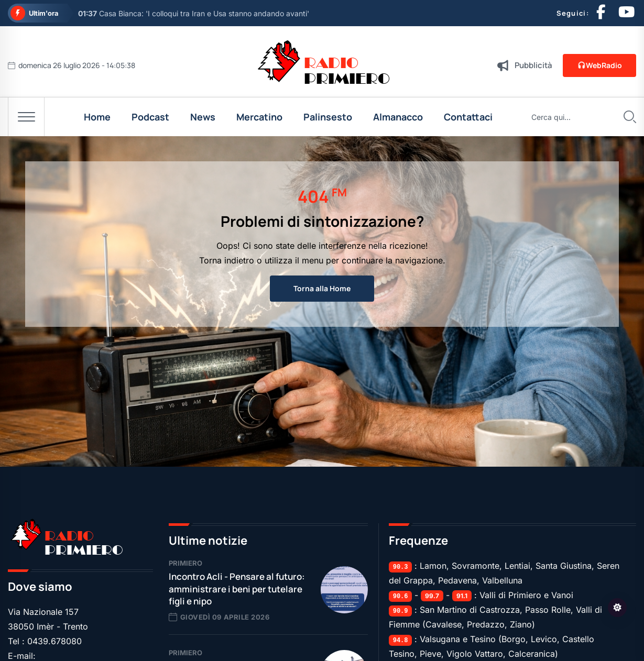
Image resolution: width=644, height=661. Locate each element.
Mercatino (259, 117)
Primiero (185, 563)
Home (97, 117)
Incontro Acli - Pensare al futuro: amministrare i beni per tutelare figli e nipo (237, 589)
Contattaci (468, 117)
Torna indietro (227, 260)
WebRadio (599, 65)
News (203, 117)
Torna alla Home (322, 288)
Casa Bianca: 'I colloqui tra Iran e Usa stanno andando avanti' (194, 13)
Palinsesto (328, 117)
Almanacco (398, 117)
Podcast (150, 117)
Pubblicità (533, 65)
